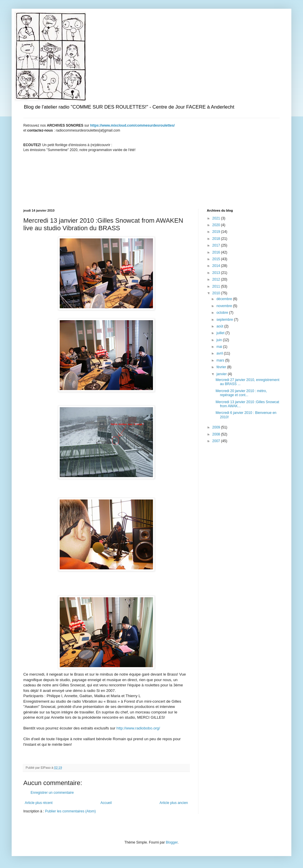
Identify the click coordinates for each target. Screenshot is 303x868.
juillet (221, 333)
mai (220, 347)
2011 (217, 286)
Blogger (172, 842)
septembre (225, 320)
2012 (217, 279)
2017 (217, 245)
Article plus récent (39, 803)
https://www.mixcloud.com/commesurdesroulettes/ (132, 125)
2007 (217, 441)
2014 (217, 266)
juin (220, 340)
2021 (217, 218)
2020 (217, 225)
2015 (217, 259)
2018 (217, 239)
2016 (217, 252)
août (220, 326)
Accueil (106, 803)
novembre (225, 306)
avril (220, 353)
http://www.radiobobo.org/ (138, 728)
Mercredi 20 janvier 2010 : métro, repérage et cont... (241, 393)
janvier (222, 374)
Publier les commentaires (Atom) (71, 811)
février (222, 367)
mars (221, 360)
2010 (217, 293)
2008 (217, 434)
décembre (225, 299)
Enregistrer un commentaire (52, 793)
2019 (217, 232)
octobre (223, 313)
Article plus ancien (174, 803)
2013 (217, 273)
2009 (217, 427)
